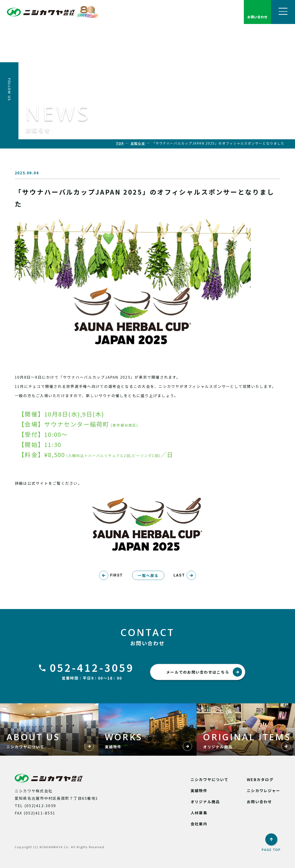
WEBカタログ (260, 779)
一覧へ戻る (148, 575)
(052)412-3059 (40, 806)
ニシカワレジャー (264, 791)
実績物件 (199, 791)
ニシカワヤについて (209, 779)
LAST (179, 575)
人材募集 (199, 813)
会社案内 (199, 824)
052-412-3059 (92, 667)
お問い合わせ (259, 802)
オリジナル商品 (205, 802)
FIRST (117, 575)
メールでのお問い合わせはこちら (204, 672)
